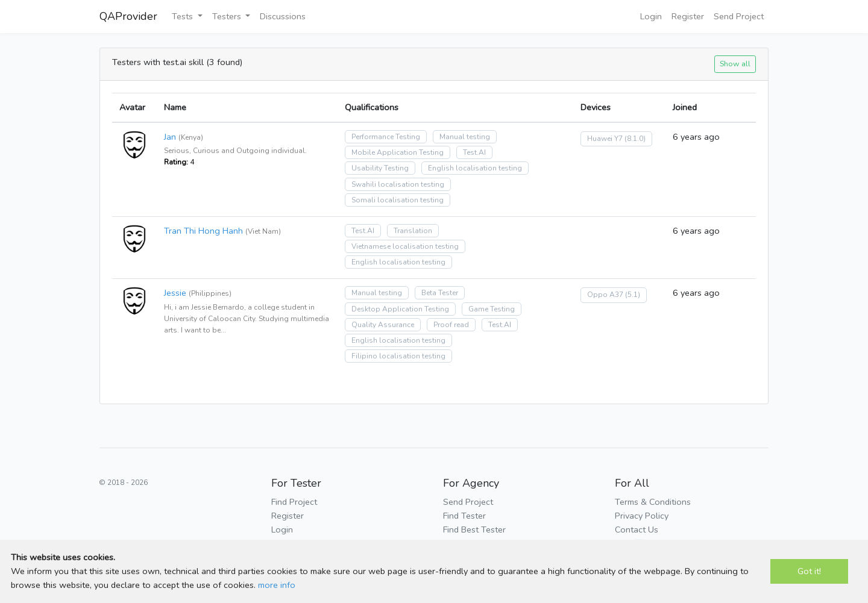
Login (651, 16)
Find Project (294, 502)
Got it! (809, 571)
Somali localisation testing (398, 200)
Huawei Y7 (605, 139)
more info (277, 585)
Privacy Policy (642, 516)
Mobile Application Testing (398, 152)
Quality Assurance (383, 325)
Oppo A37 (605, 295)
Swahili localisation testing (398, 184)
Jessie (175, 293)
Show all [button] (735, 64)
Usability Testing (380, 168)
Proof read (451, 325)
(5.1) (633, 295)
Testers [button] (228, 16)
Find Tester (464, 516)
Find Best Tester (474, 530)
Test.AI (474, 152)
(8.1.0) (635, 139)
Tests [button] (184, 16)
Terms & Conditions (653, 502)
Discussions (283, 16)
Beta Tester (440, 293)
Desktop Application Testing (400, 309)
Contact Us (637, 530)
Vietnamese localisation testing (405, 246)
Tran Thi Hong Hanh (203, 231)
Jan (170, 137)
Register (688, 16)
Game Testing (492, 309)
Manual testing (465, 137)
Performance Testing (386, 137)
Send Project (739, 16)
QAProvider (128, 16)
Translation (413, 231)
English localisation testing (475, 168)
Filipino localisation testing (398, 356)
